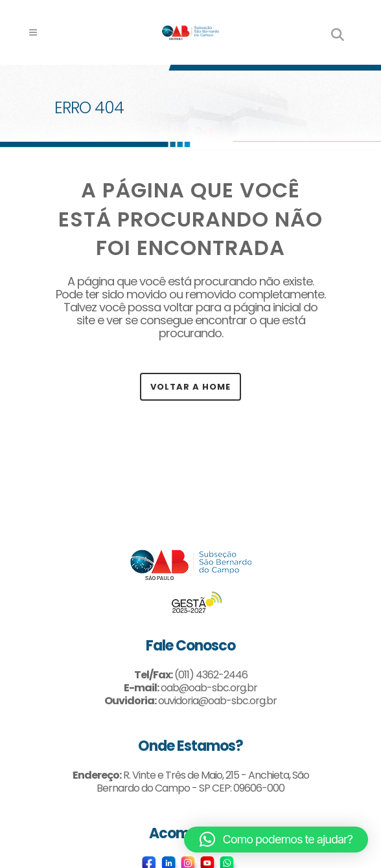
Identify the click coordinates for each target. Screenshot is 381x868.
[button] (276, 840)
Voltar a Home (190, 387)
